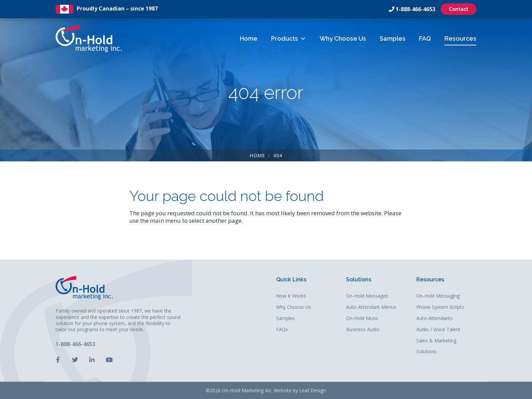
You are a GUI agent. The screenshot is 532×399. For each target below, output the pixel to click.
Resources (460, 38)
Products (289, 38)
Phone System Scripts (440, 307)
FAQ (425, 38)
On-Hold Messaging (438, 296)
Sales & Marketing (436, 341)
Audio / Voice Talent (438, 330)
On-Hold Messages (367, 296)
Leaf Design (312, 390)
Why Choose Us (343, 38)
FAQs (282, 330)
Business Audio (363, 330)
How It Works (291, 296)
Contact (459, 9)
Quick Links (291, 280)
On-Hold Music (362, 318)
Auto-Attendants (434, 318)
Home (249, 38)
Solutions (359, 280)
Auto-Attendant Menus (371, 307)
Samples (393, 38)
